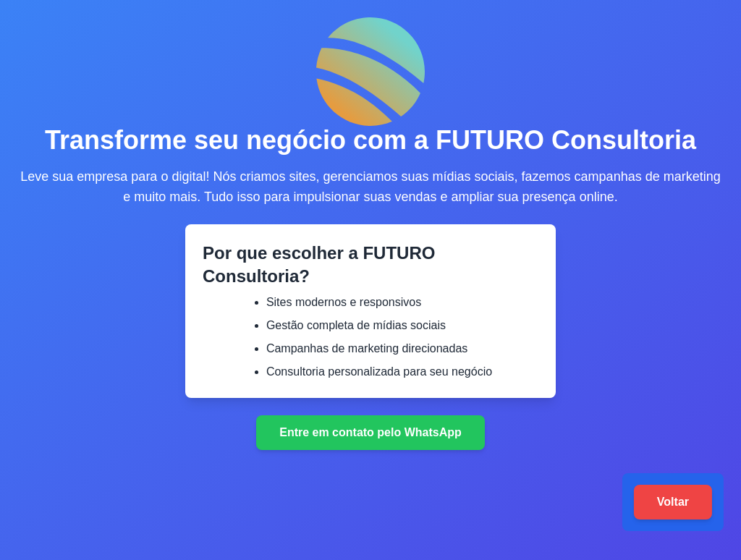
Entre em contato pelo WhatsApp (370, 432)
